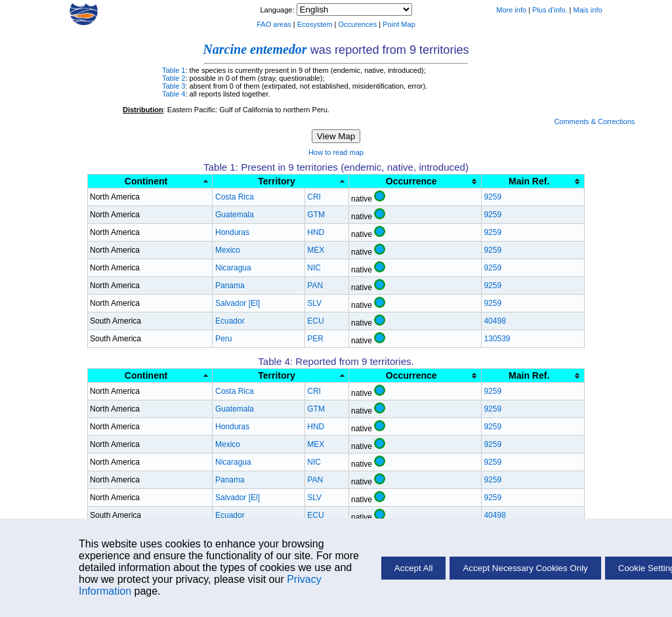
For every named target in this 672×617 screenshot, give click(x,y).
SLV (314, 303)
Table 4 (174, 94)
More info (511, 10)
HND (316, 232)
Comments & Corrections (594, 121)
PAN (315, 286)
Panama (230, 286)
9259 (493, 197)
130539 (497, 339)
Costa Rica (235, 197)
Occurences (358, 24)
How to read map (336, 152)
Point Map (399, 24)
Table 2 (174, 78)
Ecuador (230, 321)
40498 (494, 321)
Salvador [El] (238, 303)
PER (315, 339)
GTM (316, 215)
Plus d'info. (550, 10)
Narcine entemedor (255, 49)
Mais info (588, 10)
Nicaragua (233, 268)
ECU (315, 321)
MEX (316, 250)
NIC (314, 268)
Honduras (232, 232)
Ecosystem (315, 24)
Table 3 (174, 86)
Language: (278, 10)
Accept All (414, 568)
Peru (223, 339)
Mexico (228, 250)
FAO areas (274, 24)
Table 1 (174, 70)
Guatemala (235, 215)
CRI (314, 197)
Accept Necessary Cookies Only (525, 568)
